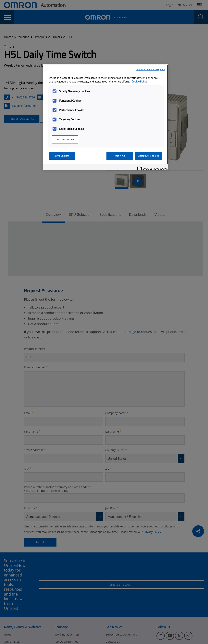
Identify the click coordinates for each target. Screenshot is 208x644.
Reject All (120, 156)
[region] (105, 117)
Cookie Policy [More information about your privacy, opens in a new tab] (139, 82)
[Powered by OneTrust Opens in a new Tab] (151, 167)
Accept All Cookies (149, 156)
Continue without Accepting (150, 69)
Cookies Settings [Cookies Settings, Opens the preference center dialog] (65, 139)
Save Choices (62, 156)
